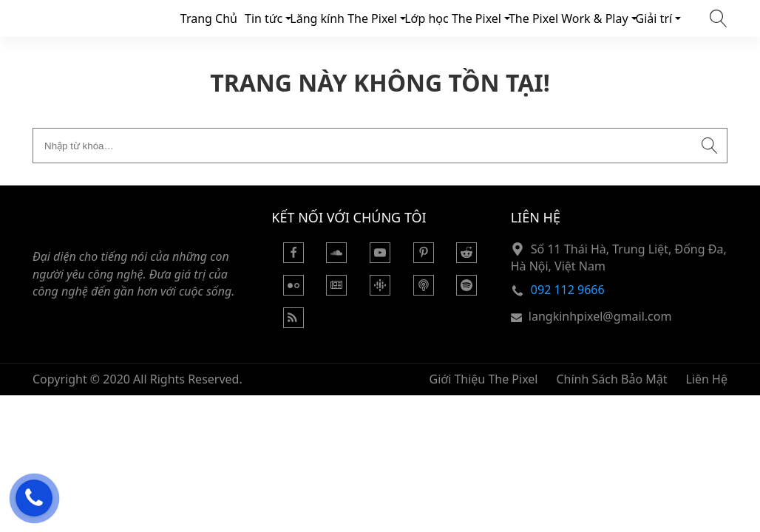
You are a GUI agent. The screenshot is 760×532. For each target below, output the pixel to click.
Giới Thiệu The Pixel (484, 379)
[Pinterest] (424, 259)
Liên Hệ (707, 379)
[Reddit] (466, 259)
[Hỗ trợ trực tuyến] (34, 498)
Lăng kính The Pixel (343, 18)
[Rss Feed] (294, 324)
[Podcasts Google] (380, 291)
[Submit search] (710, 146)
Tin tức (264, 18)
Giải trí (654, 18)
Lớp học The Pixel (453, 18)
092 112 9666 (568, 290)
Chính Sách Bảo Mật (611, 379)
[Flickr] (294, 291)
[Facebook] (294, 259)
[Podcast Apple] (424, 291)
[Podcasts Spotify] (466, 291)
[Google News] (336, 291)
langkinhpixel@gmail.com (600, 316)
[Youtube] (380, 259)
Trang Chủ (209, 18)
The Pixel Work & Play (569, 18)
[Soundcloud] (336, 259)
